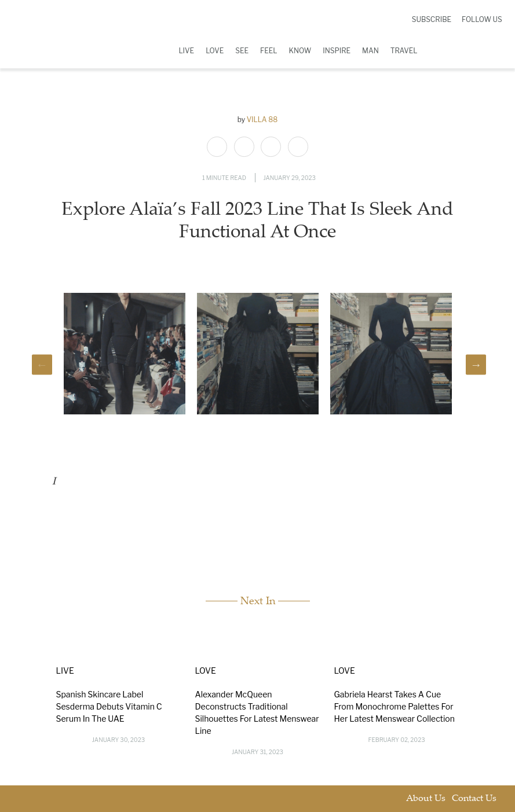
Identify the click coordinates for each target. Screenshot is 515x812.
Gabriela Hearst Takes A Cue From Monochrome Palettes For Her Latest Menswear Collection (395, 706)
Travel (404, 51)
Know (300, 51)
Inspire (337, 51)
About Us (426, 799)
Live (186, 51)
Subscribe (432, 19)
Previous (42, 364)
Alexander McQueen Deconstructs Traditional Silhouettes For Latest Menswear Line (257, 712)
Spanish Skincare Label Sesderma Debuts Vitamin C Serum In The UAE (109, 706)
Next (476, 364)
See (242, 51)
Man (370, 51)
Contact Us (474, 799)
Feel (269, 51)
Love (215, 51)
